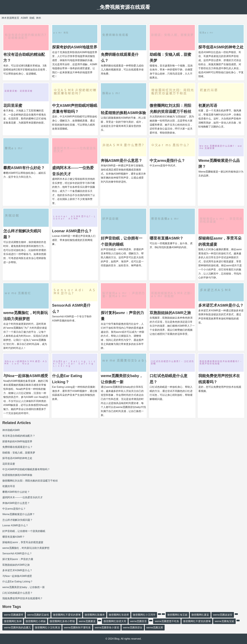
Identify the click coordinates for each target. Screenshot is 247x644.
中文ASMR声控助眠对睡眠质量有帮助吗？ (26, 469)
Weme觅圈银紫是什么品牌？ (19, 514)
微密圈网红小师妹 (36, 621)
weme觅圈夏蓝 (87, 621)
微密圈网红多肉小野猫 (62, 621)
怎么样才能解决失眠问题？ (17, 520)
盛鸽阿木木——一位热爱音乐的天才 (23, 497)
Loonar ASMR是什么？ (72, 231)
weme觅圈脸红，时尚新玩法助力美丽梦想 (26, 548)
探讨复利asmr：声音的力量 (18, 559)
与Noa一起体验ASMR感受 (26, 376)
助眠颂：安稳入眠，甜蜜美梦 (19, 453)
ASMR (24, 18)
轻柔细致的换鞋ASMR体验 (123, 113)
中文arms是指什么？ (167, 160)
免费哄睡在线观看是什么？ (17, 447)
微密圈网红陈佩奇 (95, 615)
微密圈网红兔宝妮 (177, 615)
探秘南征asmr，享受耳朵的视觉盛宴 (23, 542)
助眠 (32, 18)
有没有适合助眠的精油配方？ (19, 436)
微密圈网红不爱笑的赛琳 (67, 615)
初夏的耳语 (208, 105)
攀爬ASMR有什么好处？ (24, 168)
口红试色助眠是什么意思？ (17, 593)
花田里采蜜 (13, 105)
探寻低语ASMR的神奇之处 (221, 47)
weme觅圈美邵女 (133, 628)
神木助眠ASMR (11, 430)
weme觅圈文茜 (155, 628)
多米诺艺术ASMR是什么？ (221, 305)
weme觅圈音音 (139, 621)
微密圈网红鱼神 (13, 621)
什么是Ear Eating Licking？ (18, 582)
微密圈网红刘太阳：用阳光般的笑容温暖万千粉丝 (30, 481)
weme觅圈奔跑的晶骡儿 (17, 628)
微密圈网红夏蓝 (200, 615)
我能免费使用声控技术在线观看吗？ (23, 598)
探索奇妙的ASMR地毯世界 (75, 47)
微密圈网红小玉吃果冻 (47, 628)
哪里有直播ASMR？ (167, 238)
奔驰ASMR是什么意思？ (122, 160)
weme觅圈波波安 (223, 615)
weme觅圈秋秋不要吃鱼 (77, 628)
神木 (39, 18)
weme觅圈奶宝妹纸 (38, 615)
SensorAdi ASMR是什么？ (17, 553)
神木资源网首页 (10, 18)
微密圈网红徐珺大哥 (115, 621)
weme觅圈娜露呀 (14, 615)
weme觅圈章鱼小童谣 (107, 628)
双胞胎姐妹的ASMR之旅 (170, 313)
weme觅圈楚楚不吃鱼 (167, 621)
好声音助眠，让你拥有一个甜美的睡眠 (24, 531)
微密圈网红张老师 (119, 615)
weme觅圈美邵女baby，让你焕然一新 (24, 587)
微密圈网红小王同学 (144, 615)
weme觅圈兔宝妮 (224, 621)
